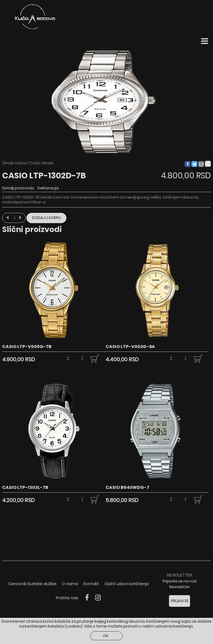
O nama (70, 584)
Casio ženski (42, 163)
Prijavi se (180, 601)
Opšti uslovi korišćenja (127, 584)
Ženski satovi (14, 163)
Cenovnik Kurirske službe (32, 584)
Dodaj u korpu (46, 218)
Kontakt (91, 584)
